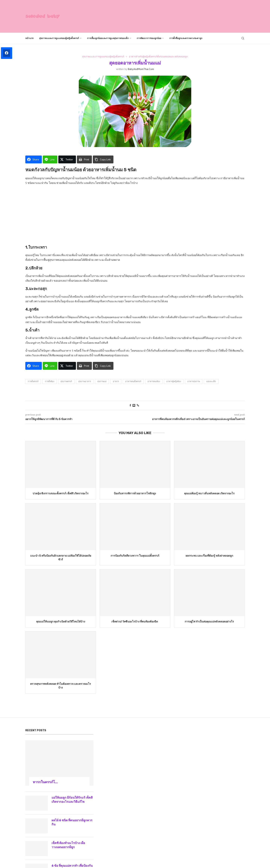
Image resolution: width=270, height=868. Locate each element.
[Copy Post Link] (138, 405)
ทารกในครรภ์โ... (45, 782)
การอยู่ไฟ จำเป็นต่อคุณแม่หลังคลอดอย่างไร (209, 622)
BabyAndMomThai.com (141, 69)
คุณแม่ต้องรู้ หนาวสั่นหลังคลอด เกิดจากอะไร (209, 494)
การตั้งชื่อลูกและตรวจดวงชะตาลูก (186, 38)
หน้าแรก (29, 38)
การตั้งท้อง (49, 382)
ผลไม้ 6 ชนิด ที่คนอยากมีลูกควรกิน (72, 822)
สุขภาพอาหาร (85, 382)
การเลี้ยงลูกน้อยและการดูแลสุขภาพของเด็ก (108, 38)
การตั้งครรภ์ (33, 382)
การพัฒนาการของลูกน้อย (149, 38)
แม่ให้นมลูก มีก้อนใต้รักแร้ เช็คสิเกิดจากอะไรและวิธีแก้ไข (72, 800)
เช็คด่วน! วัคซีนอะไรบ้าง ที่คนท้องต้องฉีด (135, 622)
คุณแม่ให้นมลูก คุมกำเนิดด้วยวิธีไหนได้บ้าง (61, 622)
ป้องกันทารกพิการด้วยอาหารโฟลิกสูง (135, 494)
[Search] (243, 38)
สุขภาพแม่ (102, 382)
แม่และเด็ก (211, 382)
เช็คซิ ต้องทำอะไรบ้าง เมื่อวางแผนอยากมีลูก (69, 845)
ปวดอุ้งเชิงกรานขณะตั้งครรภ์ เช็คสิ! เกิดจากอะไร (61, 494)
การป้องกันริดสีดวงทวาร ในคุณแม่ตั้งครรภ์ (135, 556)
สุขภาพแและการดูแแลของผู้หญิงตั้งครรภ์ (59, 38)
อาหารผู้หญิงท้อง (174, 382)
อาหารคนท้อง (154, 382)
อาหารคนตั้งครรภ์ (133, 382)
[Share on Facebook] (130, 405)
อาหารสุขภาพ (194, 382)
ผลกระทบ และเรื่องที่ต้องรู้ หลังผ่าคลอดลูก (209, 556)
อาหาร (116, 382)
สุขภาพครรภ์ (66, 382)
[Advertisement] (176, 16)
